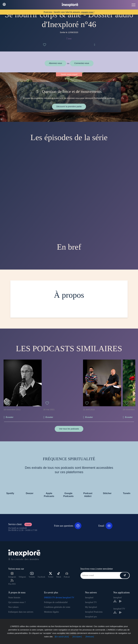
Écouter (10, 417)
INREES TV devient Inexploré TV (59, 598)
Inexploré (89, 598)
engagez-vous (87, 12)
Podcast (67, 575)
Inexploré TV (91, 602)
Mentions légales (52, 612)
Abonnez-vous (56, 63)
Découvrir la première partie (69, 106)
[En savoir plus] (62, 637)
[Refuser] (90, 637)
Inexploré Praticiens (94, 612)
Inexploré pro (91, 617)
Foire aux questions (68, 526)
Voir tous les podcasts (69, 429)
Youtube (32, 575)
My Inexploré (91, 607)
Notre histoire (14, 598)
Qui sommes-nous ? (17, 602)
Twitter (51, 575)
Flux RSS (12, 582)
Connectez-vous (82, 63)
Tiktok (59, 575)
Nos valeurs (13, 607)
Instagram (12, 575)
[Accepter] (77, 637)
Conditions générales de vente (57, 607)
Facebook (41, 577)
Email (105, 526)
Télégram (22, 577)
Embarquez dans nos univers (21, 612)
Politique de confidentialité (56, 602)
